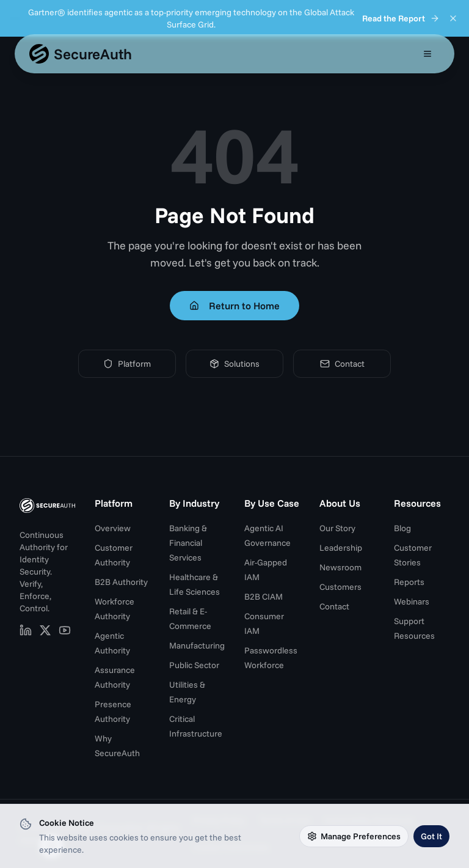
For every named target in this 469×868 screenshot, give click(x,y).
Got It (431, 836)
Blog (402, 528)
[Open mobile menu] (427, 54)
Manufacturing (197, 645)
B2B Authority (121, 582)
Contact (342, 364)
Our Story (337, 528)
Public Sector (194, 665)
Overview (113, 528)
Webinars (412, 601)
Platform (127, 364)
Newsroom (340, 567)
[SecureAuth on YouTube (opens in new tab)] (65, 630)
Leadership (341, 548)
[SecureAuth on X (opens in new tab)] (45, 630)
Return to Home (234, 306)
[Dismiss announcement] (453, 18)
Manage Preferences (354, 836)
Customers (340, 587)
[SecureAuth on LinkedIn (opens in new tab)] (26, 630)
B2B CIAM (264, 597)
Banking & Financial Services (188, 543)
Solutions (234, 364)
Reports (409, 582)
